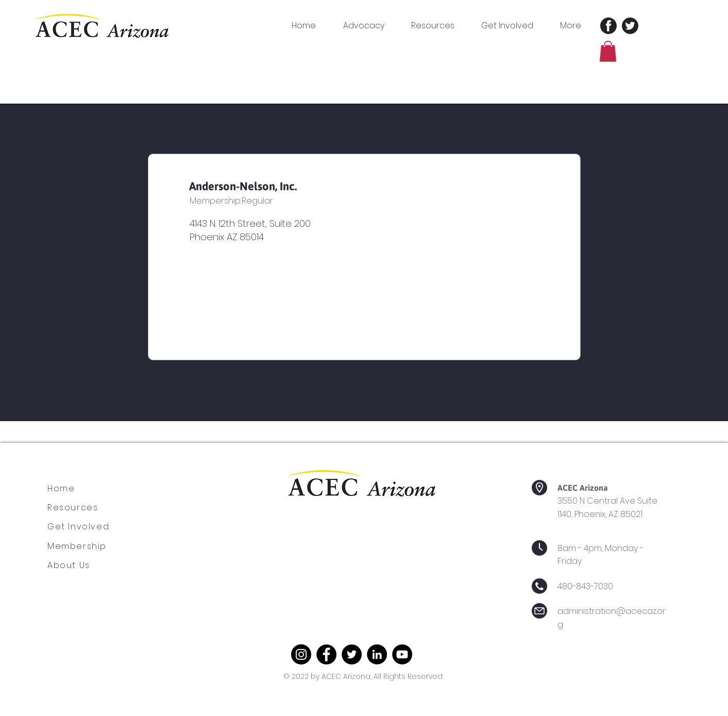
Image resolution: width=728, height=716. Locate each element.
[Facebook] (326, 654)
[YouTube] (402, 654)
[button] (438, 26)
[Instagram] (301, 654)
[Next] (514, 396)
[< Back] (224, 129)
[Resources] (78, 508)
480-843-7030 (585, 586)
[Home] (66, 489)
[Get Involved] (85, 527)
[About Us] (77, 565)
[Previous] (223, 396)
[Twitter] (352, 654)
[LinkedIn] (377, 654)
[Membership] (85, 546)
